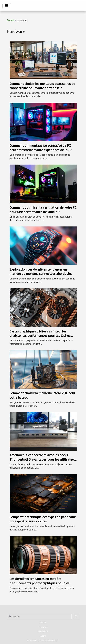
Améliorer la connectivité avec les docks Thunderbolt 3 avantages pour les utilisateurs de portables (43, 459)
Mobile (43, 622)
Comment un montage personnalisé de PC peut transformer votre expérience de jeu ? (41, 148)
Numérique (43, 631)
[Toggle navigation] (6, 6)
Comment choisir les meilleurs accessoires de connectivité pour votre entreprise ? (42, 86)
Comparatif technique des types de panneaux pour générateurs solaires (43, 519)
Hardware (43, 627)
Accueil (10, 20)
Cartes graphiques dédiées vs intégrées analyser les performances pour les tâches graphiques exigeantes (40, 336)
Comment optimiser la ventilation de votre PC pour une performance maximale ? (43, 210)
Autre (43, 636)
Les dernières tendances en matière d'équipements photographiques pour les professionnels (39, 583)
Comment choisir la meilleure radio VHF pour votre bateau (42, 395)
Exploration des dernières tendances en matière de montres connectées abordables (41, 271)
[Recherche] (39, 617)
